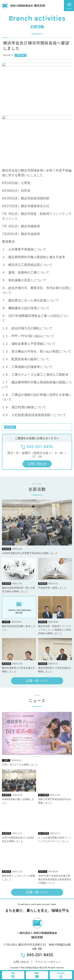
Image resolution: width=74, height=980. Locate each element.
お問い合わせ (21, 962)
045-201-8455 (40, 955)
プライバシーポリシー (48, 962)
